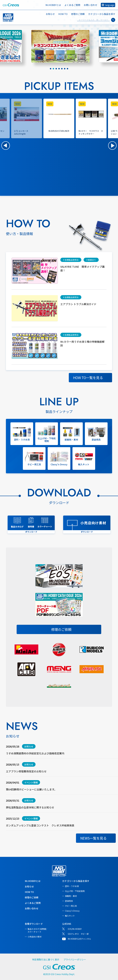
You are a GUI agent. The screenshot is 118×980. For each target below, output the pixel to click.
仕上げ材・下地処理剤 (75, 891)
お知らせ (50, 14)
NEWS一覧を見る (93, 838)
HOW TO (63, 14)
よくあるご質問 (72, 5)
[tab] (51, 69)
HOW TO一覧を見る (88, 378)
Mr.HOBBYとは (53, 5)
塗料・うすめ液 (72, 886)
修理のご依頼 (78, 14)
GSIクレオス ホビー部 (78, 934)
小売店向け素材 (35, 937)
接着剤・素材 (71, 896)
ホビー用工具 (71, 906)
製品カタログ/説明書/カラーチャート (37, 930)
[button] (6, 146)
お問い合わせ (91, 5)
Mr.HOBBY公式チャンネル (79, 939)
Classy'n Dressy (72, 911)
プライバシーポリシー (75, 959)
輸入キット (70, 916)
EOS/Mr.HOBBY (75, 929)
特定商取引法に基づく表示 (46, 959)
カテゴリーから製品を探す (76, 881)
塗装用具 (69, 901)
